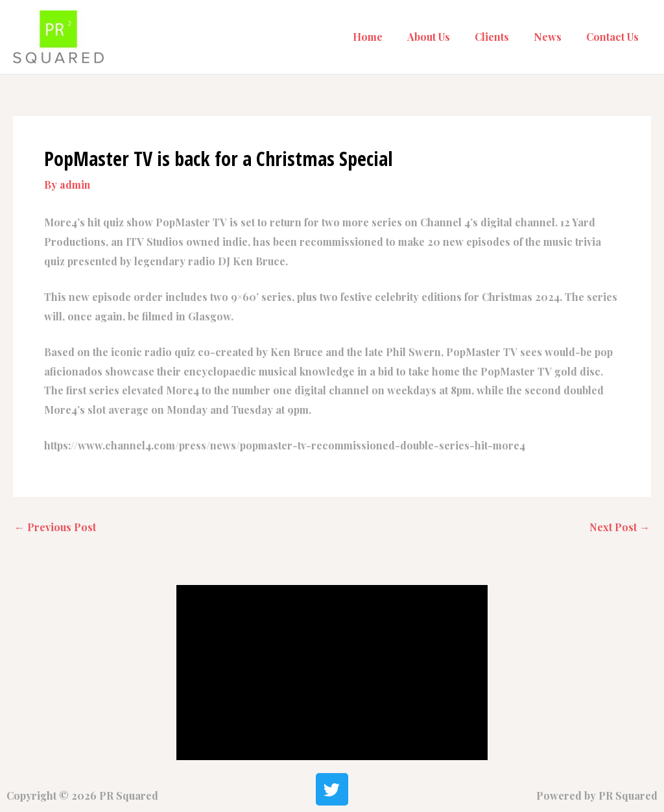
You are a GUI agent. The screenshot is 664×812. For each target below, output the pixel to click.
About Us (442, 37)
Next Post (619, 527)
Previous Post (55, 527)
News (553, 37)
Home (385, 37)
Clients (502, 37)
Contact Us (614, 37)
